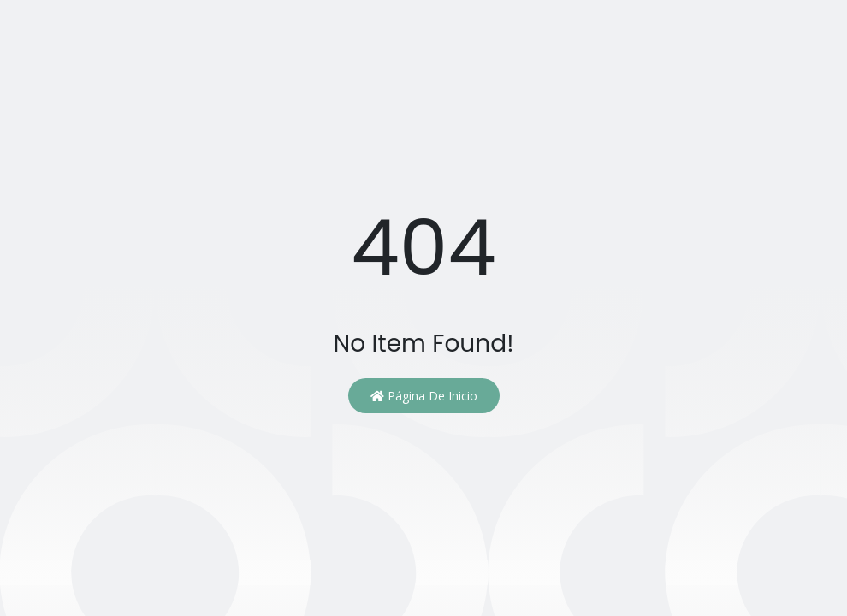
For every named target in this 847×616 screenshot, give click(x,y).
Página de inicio (424, 396)
